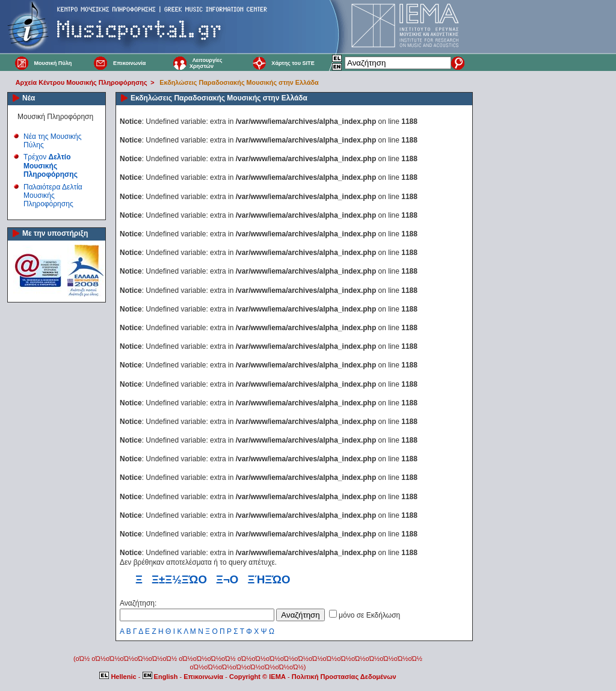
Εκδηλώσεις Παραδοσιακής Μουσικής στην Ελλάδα (239, 82)
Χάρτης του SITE (293, 63)
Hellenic (119, 677)
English (161, 677)
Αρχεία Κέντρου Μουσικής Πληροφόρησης (82, 82)
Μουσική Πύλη (53, 63)
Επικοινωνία (129, 63)
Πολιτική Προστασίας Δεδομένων (344, 677)
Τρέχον (51, 166)
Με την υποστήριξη (55, 233)
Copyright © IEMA (257, 677)
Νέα (29, 98)
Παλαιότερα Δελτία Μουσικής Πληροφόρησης (53, 196)
